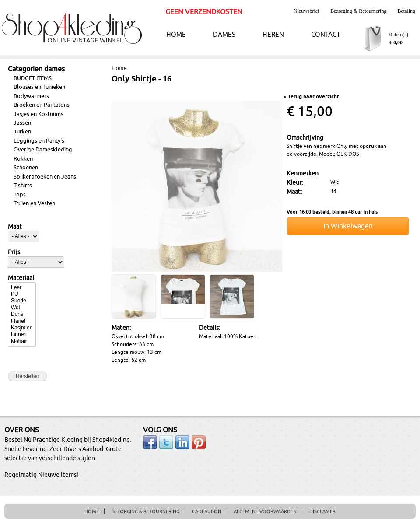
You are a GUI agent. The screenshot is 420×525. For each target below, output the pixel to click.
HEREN (273, 35)
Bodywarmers (31, 96)
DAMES (224, 35)
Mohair (22, 341)
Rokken (23, 159)
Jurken (22, 132)
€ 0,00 (396, 42)
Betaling (406, 11)
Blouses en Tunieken (39, 87)
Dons (22, 314)
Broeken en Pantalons (42, 105)
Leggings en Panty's (39, 141)
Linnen (22, 334)
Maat (15, 227)
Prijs (14, 252)
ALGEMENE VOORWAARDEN (265, 511)
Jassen (22, 123)
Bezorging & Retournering (358, 11)
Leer (22, 288)
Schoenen (26, 168)
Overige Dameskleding (43, 150)
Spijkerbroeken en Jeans (45, 177)
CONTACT (325, 35)
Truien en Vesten (34, 203)
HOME (176, 35)
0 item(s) (399, 35)
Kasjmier (22, 328)
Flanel (22, 321)
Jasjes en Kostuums (38, 114)
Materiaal (21, 278)
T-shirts (23, 185)
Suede (22, 301)
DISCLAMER (322, 511)
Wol (22, 308)
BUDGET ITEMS (33, 78)
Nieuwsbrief (306, 11)
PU (22, 294)
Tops (20, 195)
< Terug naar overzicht (311, 97)
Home (119, 68)
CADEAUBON (207, 511)
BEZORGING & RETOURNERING (145, 511)
